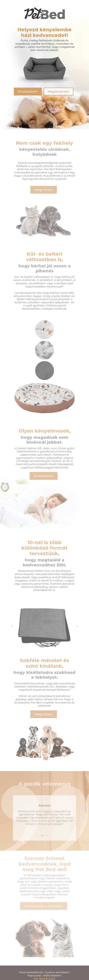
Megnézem (44, 190)
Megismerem (58, 91)
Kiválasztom (28, 91)
